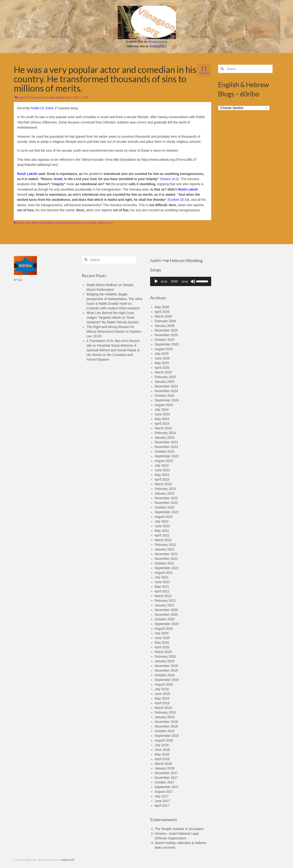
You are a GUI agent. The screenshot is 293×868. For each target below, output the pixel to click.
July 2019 (162, 689)
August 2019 (164, 684)
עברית (18, 280)
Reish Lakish (27, 174)
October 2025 (165, 340)
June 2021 (162, 582)
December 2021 (166, 554)
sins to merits (89, 223)
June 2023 (162, 470)
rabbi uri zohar (23, 223)
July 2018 (162, 745)
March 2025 (163, 372)
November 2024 (166, 391)
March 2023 (163, 484)
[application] (181, 281)
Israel (58, 179)
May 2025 (162, 363)
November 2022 (166, 503)
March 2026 (163, 316)
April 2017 (162, 806)
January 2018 (165, 768)
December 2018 (166, 722)
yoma (110, 223)
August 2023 (164, 461)
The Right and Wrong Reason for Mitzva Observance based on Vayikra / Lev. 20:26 (114, 331)
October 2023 (165, 451)
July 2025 (162, 354)
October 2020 (165, 619)
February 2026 (165, 321)
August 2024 (164, 405)
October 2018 (165, 731)
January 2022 (165, 549)
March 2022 (163, 540)
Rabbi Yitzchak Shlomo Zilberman (49, 223)
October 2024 (165, 396)
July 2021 (162, 577)
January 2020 (165, 661)
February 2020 (165, 656)
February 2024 (165, 433)
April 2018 (162, 759)
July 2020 (162, 633)
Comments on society (42, 97)
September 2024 (167, 400)
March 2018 (163, 764)
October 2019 (165, 675)
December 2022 (166, 498)
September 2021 (167, 568)
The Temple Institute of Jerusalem (179, 829)
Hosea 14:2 (169, 179)
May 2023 (162, 475)
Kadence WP (68, 860)
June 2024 (162, 414)
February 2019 (165, 712)
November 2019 (166, 670)
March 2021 (163, 596)
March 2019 (163, 708)
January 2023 (165, 493)
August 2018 (164, 740)
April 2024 (162, 424)
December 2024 (166, 386)
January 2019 (165, 717)
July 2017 (162, 796)
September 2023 (167, 456)
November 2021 (166, 559)
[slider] (174, 281)
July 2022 (162, 521)
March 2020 (163, 652)
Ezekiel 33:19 (178, 200)
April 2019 (162, 703)
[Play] (156, 281)
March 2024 (163, 428)
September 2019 (167, 680)
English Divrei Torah (67, 97)
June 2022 (162, 526)
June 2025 (162, 358)
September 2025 (167, 344)
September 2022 (167, 512)
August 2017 (164, 792)
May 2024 (162, 419)
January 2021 (165, 605)
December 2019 (166, 666)
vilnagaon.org (157, 41)
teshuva (102, 223)
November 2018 (166, 726)
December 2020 (166, 610)
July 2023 (162, 465)
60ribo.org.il (158, 46)
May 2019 (162, 698)
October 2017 (165, 782)
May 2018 (162, 754)
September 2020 (167, 624)
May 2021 (162, 587)
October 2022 (165, 507)
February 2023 (165, 489)
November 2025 (166, 335)
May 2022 (162, 531)
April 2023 (162, 479)
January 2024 (165, 437)
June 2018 (162, 750)
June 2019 (162, 694)
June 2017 (162, 801)
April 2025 (162, 368)
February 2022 (165, 545)
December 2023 (166, 442)
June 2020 (162, 638)
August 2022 (164, 517)
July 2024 (162, 410)
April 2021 (162, 591)
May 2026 (162, 307)
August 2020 (164, 629)
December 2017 (166, 773)
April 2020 (162, 647)
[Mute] (193, 281)
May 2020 (162, 642)
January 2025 (165, 382)
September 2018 (167, 736)
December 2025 (166, 330)
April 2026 (162, 312)
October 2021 (165, 563)
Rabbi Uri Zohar (42, 108)
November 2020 (166, 615)
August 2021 (164, 573)
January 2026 (165, 326)
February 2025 (165, 377)
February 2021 (165, 601)
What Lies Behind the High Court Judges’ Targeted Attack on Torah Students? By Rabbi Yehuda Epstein (113, 318)
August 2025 (164, 349)
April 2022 (162, 535)
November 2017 (166, 778)
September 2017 (167, 787)
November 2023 (166, 447)
